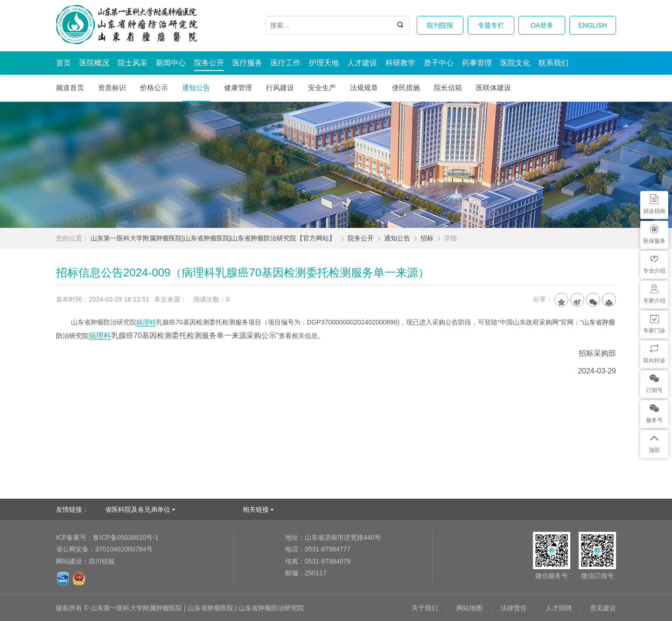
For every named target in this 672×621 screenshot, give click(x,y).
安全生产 (322, 88)
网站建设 (69, 561)
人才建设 (362, 63)
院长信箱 (448, 88)
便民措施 (406, 88)
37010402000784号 (104, 549)
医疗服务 (247, 63)
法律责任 (514, 608)
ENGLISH (592, 25)
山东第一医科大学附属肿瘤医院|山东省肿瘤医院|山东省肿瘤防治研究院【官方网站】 (213, 238)
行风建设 (280, 88)
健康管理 (238, 88)
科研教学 (400, 63)
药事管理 (477, 63)
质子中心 (439, 63)
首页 (63, 63)
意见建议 (603, 608)
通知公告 (196, 88)
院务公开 (209, 63)
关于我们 (425, 608)
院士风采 (133, 63)
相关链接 (256, 509)
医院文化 (515, 63)
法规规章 (364, 88)
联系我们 (553, 63)
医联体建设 (493, 88)
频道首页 (70, 88)
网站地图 (469, 608)
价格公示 (154, 88)
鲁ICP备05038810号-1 (107, 537)
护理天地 (324, 63)
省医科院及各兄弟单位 (138, 509)
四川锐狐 (102, 561)
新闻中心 (171, 63)
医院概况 (94, 63)
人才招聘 (559, 608)
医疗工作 (286, 63)
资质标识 (112, 88)
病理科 (146, 322)
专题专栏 (491, 25)
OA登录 (542, 25)
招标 (427, 238)
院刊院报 (440, 25)
